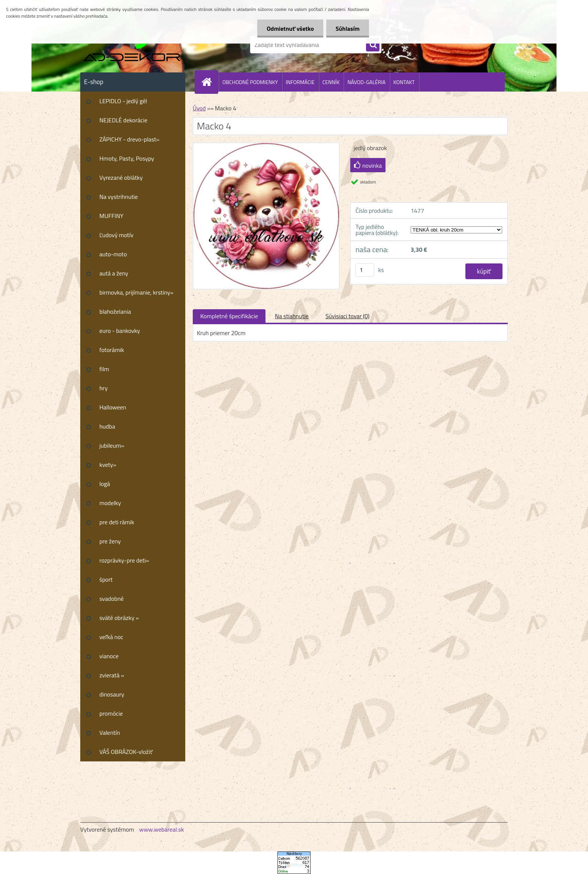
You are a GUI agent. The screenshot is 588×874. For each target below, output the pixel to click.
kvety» (108, 465)
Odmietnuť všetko (290, 29)
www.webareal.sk (162, 829)
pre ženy (110, 541)
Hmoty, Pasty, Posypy (127, 158)
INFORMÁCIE (300, 82)
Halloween (113, 407)
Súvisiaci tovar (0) (347, 316)
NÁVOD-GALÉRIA (366, 82)
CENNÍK (331, 82)
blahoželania (115, 311)
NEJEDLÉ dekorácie (123, 120)
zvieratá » (112, 675)
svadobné (112, 599)
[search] (373, 45)
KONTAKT (404, 82)
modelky (110, 503)
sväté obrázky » (119, 618)
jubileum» (112, 445)
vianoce (109, 656)
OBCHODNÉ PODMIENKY (250, 82)
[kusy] (365, 270)
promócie (111, 713)
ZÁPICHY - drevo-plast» (129, 139)
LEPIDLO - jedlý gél (123, 101)
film (104, 369)
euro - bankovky (120, 331)
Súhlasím (348, 29)
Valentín (110, 733)
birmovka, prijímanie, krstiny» (136, 292)
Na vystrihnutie (119, 197)
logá (105, 484)
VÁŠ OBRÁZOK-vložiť (126, 752)
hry (103, 388)
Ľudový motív (116, 235)
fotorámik (112, 350)
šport (106, 579)
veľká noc (111, 637)
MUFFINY (111, 216)
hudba (107, 426)
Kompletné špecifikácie (229, 316)
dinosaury (112, 694)
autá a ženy (114, 273)
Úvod (199, 108)
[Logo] (132, 45)
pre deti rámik (117, 522)
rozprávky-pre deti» (124, 560)
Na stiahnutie (292, 316)
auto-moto (113, 254)
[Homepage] (210, 82)
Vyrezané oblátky (121, 178)
